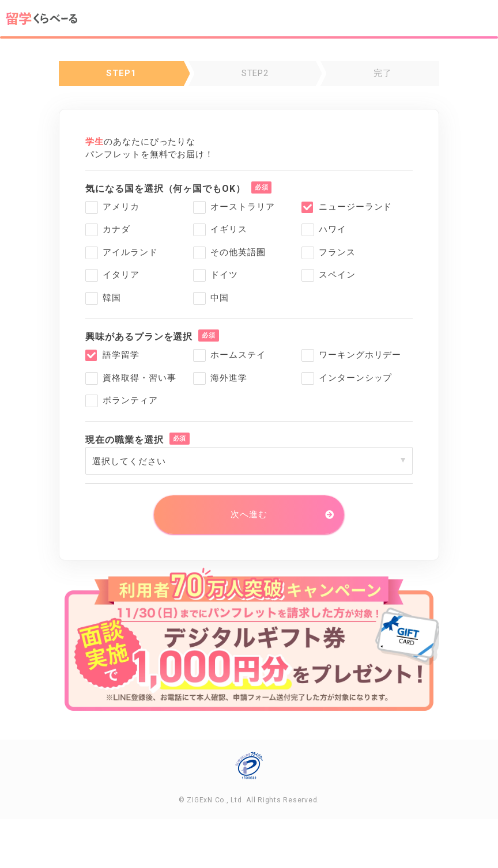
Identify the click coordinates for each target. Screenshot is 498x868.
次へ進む (249, 514)
